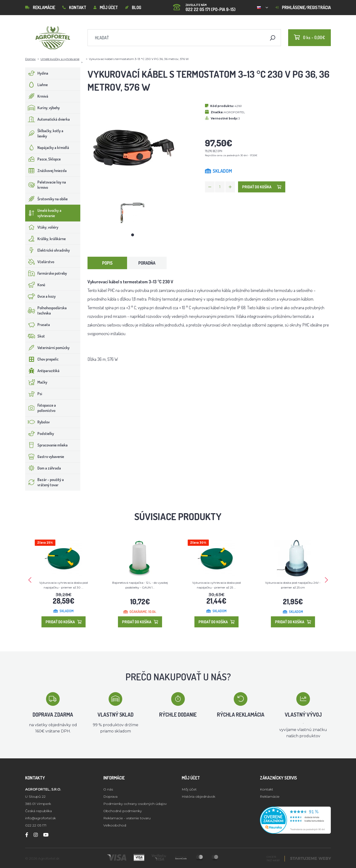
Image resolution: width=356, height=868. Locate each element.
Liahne (37, 85)
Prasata (38, 325)
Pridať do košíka (262, 187)
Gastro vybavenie (45, 457)
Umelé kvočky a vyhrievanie (60, 59)
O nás (108, 789)
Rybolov (38, 422)
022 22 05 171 (36, 825)
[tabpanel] (133, 213)
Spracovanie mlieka (47, 445)
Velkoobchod (115, 825)
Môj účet (106, 7)
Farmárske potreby (46, 273)
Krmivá (37, 96)
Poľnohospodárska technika (46, 310)
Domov (30, 59)
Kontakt (74, 7)
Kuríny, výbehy (43, 108)
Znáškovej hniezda (46, 171)
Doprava (110, 797)
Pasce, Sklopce (43, 159)
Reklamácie (40, 7)
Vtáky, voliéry (42, 227)
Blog (133, 7)
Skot (35, 336)
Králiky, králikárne (46, 239)
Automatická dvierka (48, 119)
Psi (34, 394)
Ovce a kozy (41, 296)
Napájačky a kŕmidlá (47, 148)
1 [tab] (133, 235)
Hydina (37, 73)
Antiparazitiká (42, 371)
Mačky (36, 382)
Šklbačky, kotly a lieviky (44, 133)
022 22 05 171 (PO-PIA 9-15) (204, 6)
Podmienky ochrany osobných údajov (135, 804)
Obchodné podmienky (123, 811)
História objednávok (198, 797)
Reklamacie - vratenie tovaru (127, 818)
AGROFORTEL (234, 112)
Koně (35, 285)
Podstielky (40, 434)
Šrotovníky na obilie (47, 199)
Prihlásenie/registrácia (303, 7)
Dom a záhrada (43, 468)
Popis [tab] (107, 263)
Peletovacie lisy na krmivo (46, 185)
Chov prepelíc (42, 359)
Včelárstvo (40, 262)
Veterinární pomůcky (47, 348)
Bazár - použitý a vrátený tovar (45, 482)
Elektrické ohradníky (48, 250)
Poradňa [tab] (147, 263)
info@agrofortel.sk (41, 818)
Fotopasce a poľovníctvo (41, 408)
